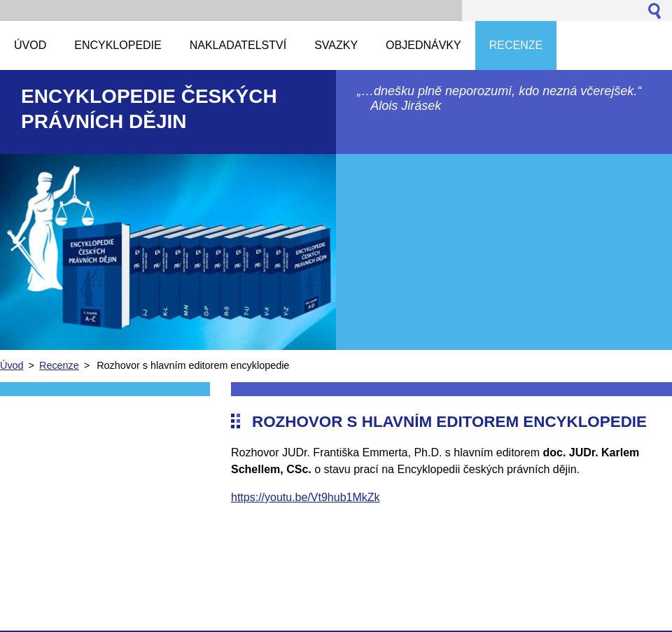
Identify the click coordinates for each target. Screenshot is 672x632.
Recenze (59, 365)
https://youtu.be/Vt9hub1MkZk (306, 497)
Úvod (12, 365)
